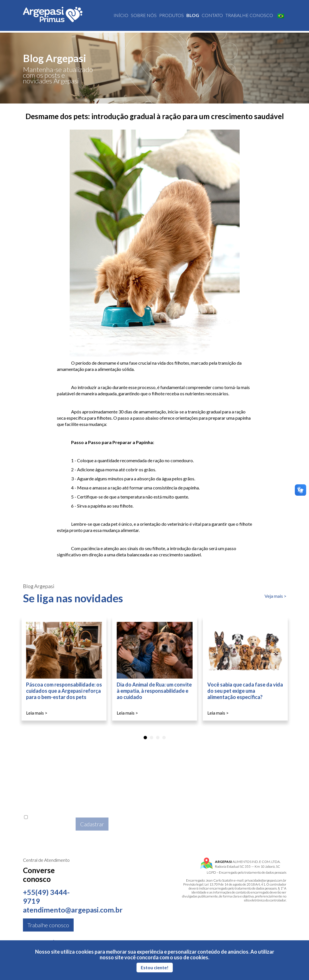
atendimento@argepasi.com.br (74, 910)
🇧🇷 (281, 16)
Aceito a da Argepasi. (48, 824)
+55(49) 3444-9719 (46, 897)
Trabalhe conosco (249, 16)
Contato (212, 16)
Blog (193, 16)
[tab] (145, 738)
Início (121, 16)
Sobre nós (144, 16)
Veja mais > (275, 596)
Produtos (171, 16)
